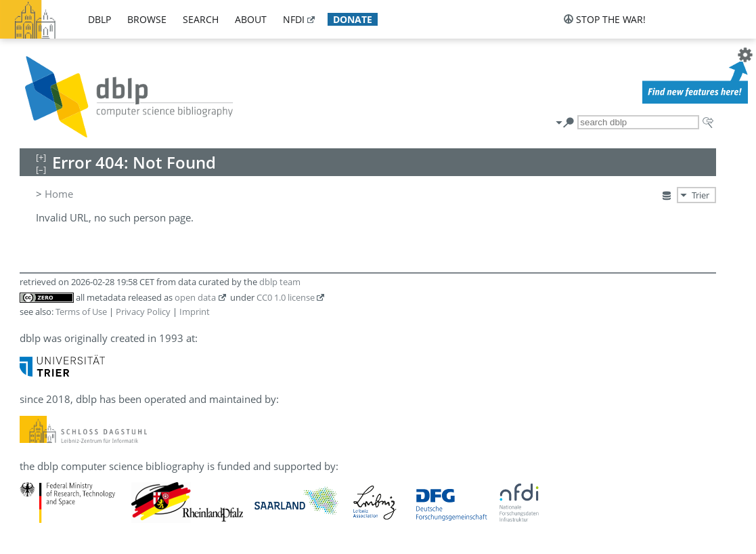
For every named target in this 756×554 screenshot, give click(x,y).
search (201, 19)
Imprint (195, 312)
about (251, 19)
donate (353, 19)
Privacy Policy (143, 312)
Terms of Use (81, 312)
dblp (99, 19)
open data (195, 297)
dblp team (280, 282)
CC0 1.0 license (286, 297)
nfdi (294, 19)
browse (147, 19)
